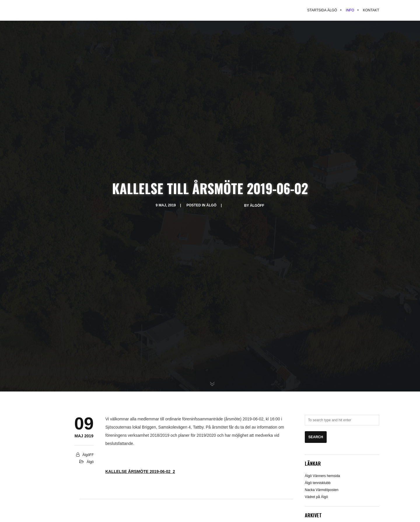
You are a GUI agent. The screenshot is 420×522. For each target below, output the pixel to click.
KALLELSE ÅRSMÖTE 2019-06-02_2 (140, 471)
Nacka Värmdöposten (322, 490)
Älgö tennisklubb (318, 483)
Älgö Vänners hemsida (322, 476)
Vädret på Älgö (316, 497)
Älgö (211, 205)
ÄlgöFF (257, 206)
